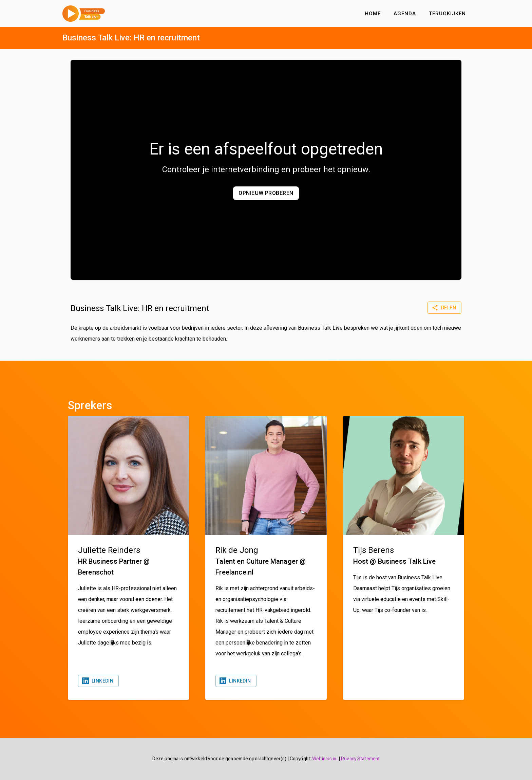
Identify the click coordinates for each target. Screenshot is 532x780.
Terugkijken (447, 14)
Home (373, 14)
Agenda (405, 14)
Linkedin (98, 681)
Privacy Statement (360, 759)
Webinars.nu (325, 759)
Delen (444, 308)
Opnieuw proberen (266, 193)
